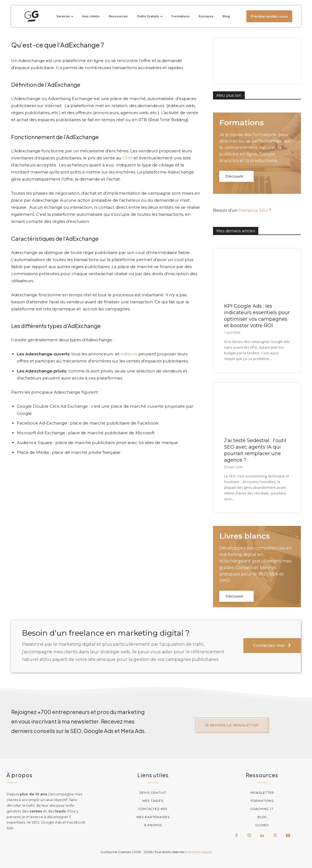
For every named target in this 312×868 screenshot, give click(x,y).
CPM (127, 158)
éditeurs (129, 354)
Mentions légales (199, 852)
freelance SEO (253, 210)
